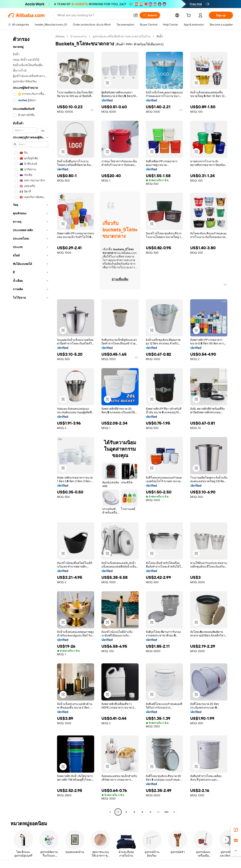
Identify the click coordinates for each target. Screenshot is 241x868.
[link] (236, 830)
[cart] (189, 16)
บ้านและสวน (79, 36)
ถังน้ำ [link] (160, 36)
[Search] (150, 15)
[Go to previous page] (110, 812)
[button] (136, 15)
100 (166, 812)
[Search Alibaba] (94, 15)
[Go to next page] (174, 812)
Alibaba (60, 36)
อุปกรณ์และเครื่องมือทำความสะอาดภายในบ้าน (122, 36)
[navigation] (31, 425)
